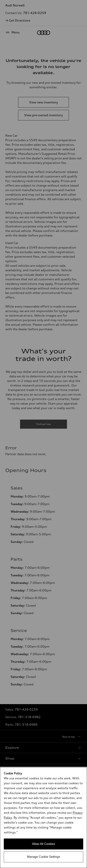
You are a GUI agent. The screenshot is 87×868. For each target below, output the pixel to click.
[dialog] (43, 818)
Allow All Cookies (43, 844)
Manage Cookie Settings (43, 857)
